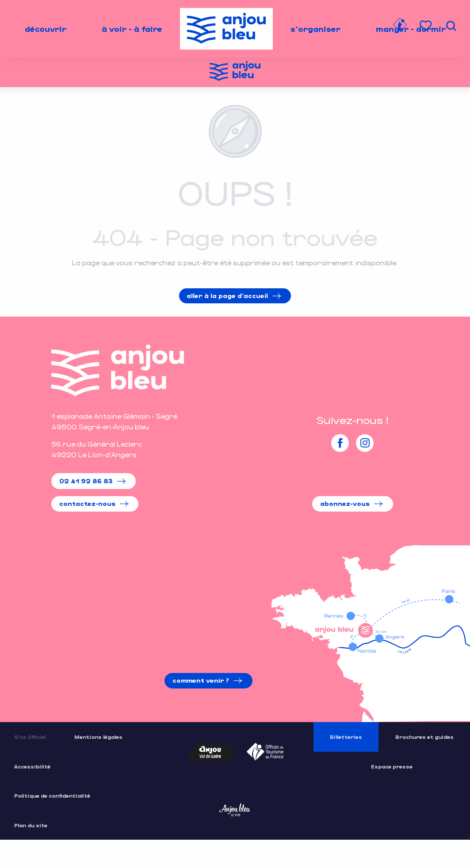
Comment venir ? (201, 680)
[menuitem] (46, 29)
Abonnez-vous (345, 503)
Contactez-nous (87, 503)
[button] (451, 26)
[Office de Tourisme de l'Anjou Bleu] (235, 72)
